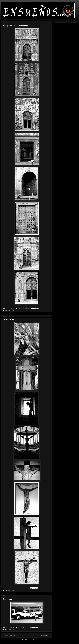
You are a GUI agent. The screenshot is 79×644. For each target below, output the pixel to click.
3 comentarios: (24, 588)
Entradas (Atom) (30, 640)
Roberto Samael (12, 311)
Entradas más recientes (9, 635)
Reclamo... (7, 599)
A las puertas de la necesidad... (16, 26)
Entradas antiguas (46, 635)
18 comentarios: (25, 308)
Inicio (28, 635)
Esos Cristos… (9, 319)
